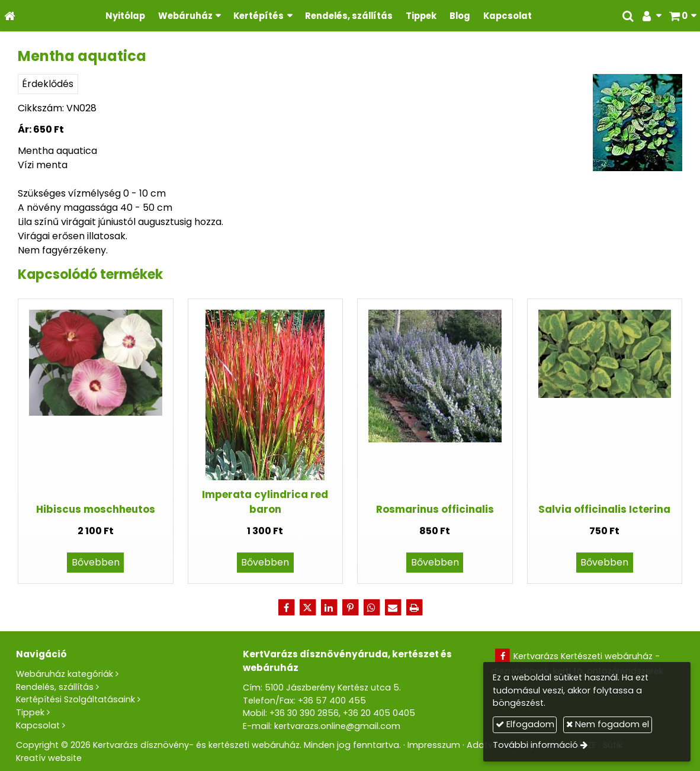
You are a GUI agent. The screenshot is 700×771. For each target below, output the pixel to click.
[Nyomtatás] (414, 608)
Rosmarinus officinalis (435, 509)
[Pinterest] (350, 608)
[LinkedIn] (329, 608)
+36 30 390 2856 (304, 713)
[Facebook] (286, 608)
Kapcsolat (38, 725)
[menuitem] (125, 16)
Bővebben (96, 562)
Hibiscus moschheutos (96, 509)
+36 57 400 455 (332, 701)
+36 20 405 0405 (379, 713)
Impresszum (434, 745)
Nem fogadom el (608, 724)
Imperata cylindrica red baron (265, 502)
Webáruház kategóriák (65, 674)
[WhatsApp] (371, 608)
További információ (535, 745)
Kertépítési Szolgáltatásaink (76, 699)
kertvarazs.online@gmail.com (337, 726)
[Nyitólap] (10, 16)
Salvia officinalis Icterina (604, 509)
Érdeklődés (48, 84)
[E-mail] (393, 608)
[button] (683, 16)
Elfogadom (525, 724)
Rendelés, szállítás (55, 687)
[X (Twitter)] (307, 608)
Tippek (30, 712)
